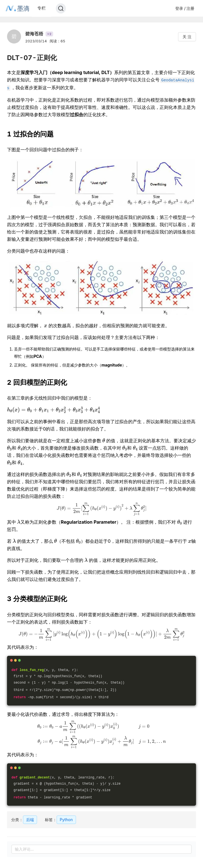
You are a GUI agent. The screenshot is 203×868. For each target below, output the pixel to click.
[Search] (61, 8)
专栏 (41, 8)
